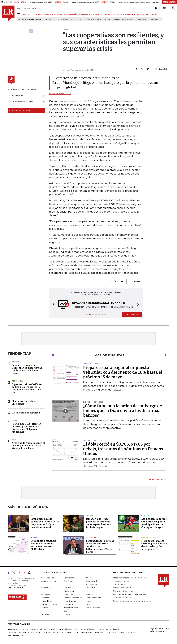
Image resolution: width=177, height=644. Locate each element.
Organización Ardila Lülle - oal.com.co (159, 630)
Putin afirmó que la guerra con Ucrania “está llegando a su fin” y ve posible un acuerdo (45, 523)
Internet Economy (150, 538)
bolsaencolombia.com (109, 629)
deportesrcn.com (16, 636)
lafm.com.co (118, 632)
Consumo (45, 588)
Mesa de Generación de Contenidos (129, 578)
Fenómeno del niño (92, 19)
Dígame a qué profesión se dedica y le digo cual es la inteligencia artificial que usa (27, 388)
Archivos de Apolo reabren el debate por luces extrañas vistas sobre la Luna (28, 446)
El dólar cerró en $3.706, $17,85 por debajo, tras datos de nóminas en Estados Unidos (123, 449)
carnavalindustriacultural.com (50, 632)
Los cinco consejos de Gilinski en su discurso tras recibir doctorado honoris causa (27, 369)
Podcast (45, 608)
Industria (16, 362)
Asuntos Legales (48, 581)
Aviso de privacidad (122, 588)
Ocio (88, 604)
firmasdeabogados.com (85, 629)
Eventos (90, 594)
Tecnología (17, 381)
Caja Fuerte (69, 581)
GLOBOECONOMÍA (69, 14)
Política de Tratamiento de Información (131, 594)
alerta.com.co (133, 632)
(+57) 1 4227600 (15, 588)
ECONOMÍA (37, 14)
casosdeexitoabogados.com (21, 632)
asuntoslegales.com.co (18, 629)
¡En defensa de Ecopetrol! (26, 413)
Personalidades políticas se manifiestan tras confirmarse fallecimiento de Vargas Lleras (100, 546)
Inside (89, 601)
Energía (107, 19)
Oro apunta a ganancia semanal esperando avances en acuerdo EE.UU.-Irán (43, 545)
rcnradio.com (86, 632)
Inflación (49, 19)
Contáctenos (119, 584)
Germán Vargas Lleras (123, 19)
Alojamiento (67, 19)
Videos (67, 614)
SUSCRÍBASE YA (132, 315)
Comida (78, 19)
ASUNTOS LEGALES (113, 14)
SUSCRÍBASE (169, 2)
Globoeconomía (93, 598)
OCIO (56, 14)
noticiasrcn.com (102, 632)
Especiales (68, 594)
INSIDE (154, 14)
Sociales (45, 614)
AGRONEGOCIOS (86, 14)
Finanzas (45, 598)
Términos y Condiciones (124, 591)
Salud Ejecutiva (93, 608)
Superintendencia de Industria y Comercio (132, 601)
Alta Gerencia (70, 578)
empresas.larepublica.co (60, 629)
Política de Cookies (122, 598)
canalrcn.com (72, 632)
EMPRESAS (48, 14)
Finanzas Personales (73, 598)
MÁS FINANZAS (156, 479)
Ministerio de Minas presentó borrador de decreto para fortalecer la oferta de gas (99, 523)
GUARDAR (161, 69)
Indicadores (46, 601)
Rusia (33, 516)
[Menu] (19, 14)
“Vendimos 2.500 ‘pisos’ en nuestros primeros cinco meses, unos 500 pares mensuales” (26, 428)
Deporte (145, 516)
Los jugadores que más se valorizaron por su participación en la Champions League (154, 523)
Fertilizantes (142, 19)
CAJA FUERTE (129, 14)
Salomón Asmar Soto (60, 94)
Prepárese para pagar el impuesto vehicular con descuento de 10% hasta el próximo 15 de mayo (123, 372)
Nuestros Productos (122, 581)
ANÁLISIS (99, 14)
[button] (53, 305)
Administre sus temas (20, 110)
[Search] (156, 8)
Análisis (89, 578)
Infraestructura (70, 601)
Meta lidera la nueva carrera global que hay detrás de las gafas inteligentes (154, 545)
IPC (57, 19)
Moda (14, 421)
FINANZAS (26, 14)
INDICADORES (143, 14)
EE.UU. (14, 440)
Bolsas (34, 538)
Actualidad (91, 538)
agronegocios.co (39, 629)
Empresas (45, 594)
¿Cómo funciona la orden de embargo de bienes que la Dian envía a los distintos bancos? (123, 411)
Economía (91, 588)
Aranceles (155, 19)
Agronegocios (47, 578)
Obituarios (68, 604)
